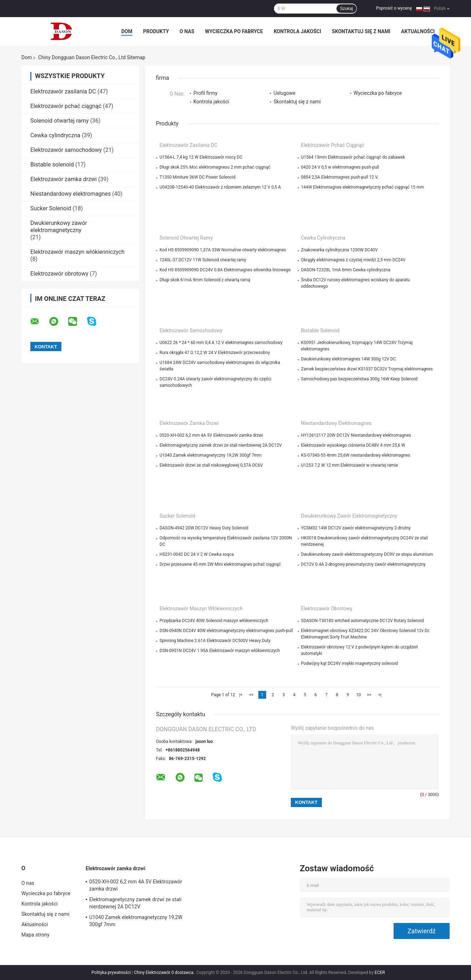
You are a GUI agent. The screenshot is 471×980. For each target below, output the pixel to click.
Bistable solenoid (52, 165)
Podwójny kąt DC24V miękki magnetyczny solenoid (350, 663)
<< (252, 695)
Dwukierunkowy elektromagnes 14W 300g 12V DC (349, 359)
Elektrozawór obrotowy (59, 274)
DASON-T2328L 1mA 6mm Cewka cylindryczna (346, 270)
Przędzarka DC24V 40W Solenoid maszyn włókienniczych (214, 621)
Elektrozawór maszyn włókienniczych (77, 252)
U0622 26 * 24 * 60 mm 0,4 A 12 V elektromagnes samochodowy (221, 343)
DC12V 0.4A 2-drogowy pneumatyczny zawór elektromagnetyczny (363, 564)
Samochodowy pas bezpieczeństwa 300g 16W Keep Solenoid (359, 379)
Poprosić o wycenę (394, 8)
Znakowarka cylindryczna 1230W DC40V (340, 250)
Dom (127, 31)
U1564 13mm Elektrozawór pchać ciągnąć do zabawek (353, 157)
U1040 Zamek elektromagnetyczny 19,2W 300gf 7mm (211, 455)
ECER (380, 973)
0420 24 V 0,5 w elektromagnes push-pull (340, 167)
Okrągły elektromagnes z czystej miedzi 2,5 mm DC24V (353, 260)
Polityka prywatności (111, 973)
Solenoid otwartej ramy (60, 121)
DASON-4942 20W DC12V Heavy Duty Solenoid (204, 528)
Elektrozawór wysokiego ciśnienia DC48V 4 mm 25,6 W (353, 445)
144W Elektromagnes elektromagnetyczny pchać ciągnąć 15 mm (363, 187)
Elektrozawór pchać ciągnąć (66, 106)
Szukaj (346, 9)
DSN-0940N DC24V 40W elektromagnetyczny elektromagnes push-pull (226, 631)
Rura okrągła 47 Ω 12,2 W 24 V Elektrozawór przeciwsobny (215, 353)
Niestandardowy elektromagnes (70, 194)
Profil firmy (205, 93)
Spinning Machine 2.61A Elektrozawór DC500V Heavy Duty (215, 641)
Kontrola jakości (297, 31)
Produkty (156, 31)
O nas (187, 31)
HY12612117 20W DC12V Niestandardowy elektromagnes (356, 435)
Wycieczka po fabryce (234, 31)
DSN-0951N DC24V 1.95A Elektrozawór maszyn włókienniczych (220, 651)
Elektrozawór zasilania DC (63, 91)
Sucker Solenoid (51, 208)
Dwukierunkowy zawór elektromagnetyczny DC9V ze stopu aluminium (367, 554)
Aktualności (418, 31)
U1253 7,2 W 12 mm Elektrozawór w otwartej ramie (350, 465)
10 (359, 695)
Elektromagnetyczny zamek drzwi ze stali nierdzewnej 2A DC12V (221, 445)
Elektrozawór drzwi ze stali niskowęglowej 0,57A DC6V (211, 465)
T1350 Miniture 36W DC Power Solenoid (197, 177)
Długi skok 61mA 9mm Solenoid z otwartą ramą (205, 280)
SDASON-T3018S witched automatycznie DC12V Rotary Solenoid (363, 621)
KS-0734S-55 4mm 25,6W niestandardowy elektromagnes (356, 455)
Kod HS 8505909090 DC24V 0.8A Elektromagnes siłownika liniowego (225, 270)
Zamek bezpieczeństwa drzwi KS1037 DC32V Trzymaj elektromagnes (367, 369)
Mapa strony (36, 935)
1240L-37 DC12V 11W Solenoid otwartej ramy (203, 260)
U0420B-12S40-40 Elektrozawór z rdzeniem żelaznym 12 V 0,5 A (220, 187)
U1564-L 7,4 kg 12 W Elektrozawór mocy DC (201, 157)
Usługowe (284, 93)
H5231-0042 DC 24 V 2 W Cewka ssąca (197, 554)
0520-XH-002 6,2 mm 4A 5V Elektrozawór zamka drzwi (211, 435)
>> (369, 695)
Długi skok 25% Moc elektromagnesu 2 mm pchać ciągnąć (215, 167)
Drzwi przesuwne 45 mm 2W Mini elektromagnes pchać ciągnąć (220, 564)
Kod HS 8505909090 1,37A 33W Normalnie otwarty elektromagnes (223, 250)
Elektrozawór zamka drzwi (64, 179)
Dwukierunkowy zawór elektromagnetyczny (59, 227)
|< (241, 695)
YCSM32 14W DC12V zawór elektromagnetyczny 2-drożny (356, 528)
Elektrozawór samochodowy (66, 150)
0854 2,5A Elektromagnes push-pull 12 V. (340, 177)
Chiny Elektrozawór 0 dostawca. (165, 973)
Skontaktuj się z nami (361, 31)
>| (380, 695)
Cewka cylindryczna (55, 135)
